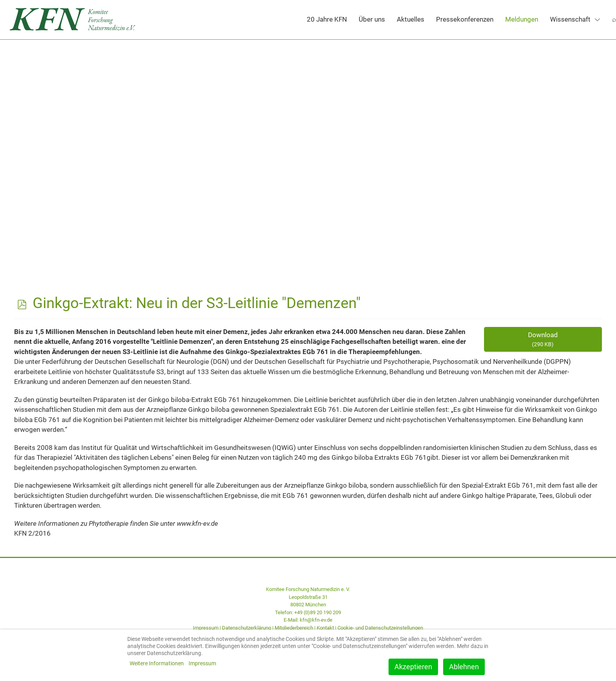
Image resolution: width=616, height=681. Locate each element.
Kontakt (325, 628)
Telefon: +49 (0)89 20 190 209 (308, 612)
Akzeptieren (413, 667)
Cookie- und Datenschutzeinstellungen (380, 628)
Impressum (206, 628)
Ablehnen (464, 667)
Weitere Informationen (157, 663)
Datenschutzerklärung (247, 628)
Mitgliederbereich (294, 628)
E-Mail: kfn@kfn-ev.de (308, 620)
